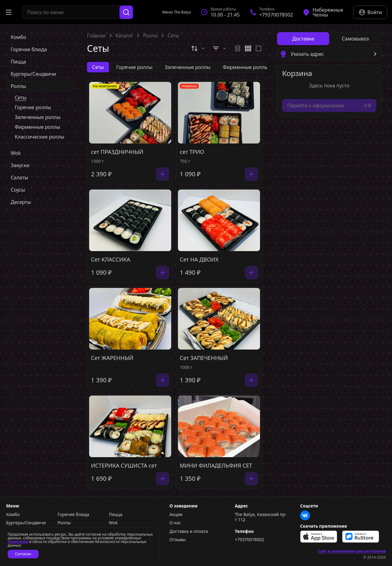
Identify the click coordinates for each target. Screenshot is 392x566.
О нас (175, 523)
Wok (113, 523)
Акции (176, 514)
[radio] (238, 48)
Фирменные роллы (38, 127)
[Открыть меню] (9, 12)
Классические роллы (40, 137)
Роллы (150, 36)
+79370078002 (250, 540)
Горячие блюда (73, 514)
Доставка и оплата (188, 531)
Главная (96, 36)
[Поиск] (126, 12)
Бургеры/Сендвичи (26, 523)
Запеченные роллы (38, 117)
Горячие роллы (33, 107)
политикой (18, 542)
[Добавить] (163, 174)
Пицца (116, 514)
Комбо (13, 514)
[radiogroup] (248, 48)
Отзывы (177, 540)
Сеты (21, 98)
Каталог (124, 36)
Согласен (23, 554)
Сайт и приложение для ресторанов (352, 551)
